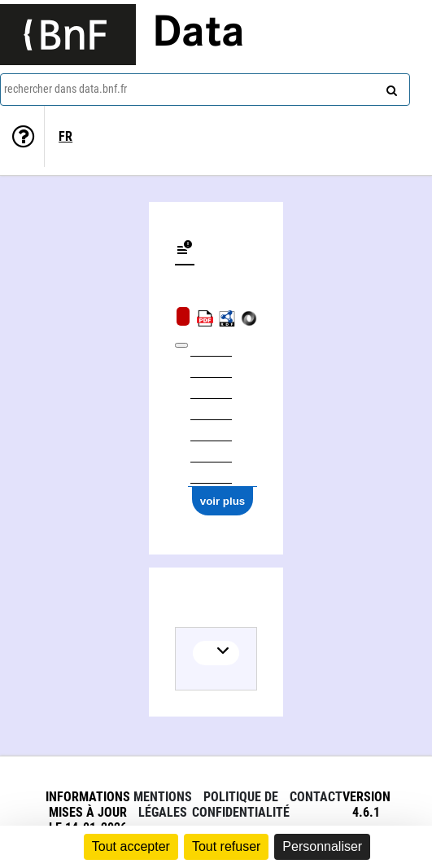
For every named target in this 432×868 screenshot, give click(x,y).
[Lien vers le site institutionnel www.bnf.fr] (68, 35)
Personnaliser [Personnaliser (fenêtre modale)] (322, 846)
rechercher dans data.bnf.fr (65, 89)
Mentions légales (163, 804)
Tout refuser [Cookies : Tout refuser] (226, 846)
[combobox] (205, 90)
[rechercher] (390, 87)
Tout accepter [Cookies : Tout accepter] (131, 846)
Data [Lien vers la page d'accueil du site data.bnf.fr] (199, 34)
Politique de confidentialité (241, 804)
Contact (316, 797)
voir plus (223, 501)
